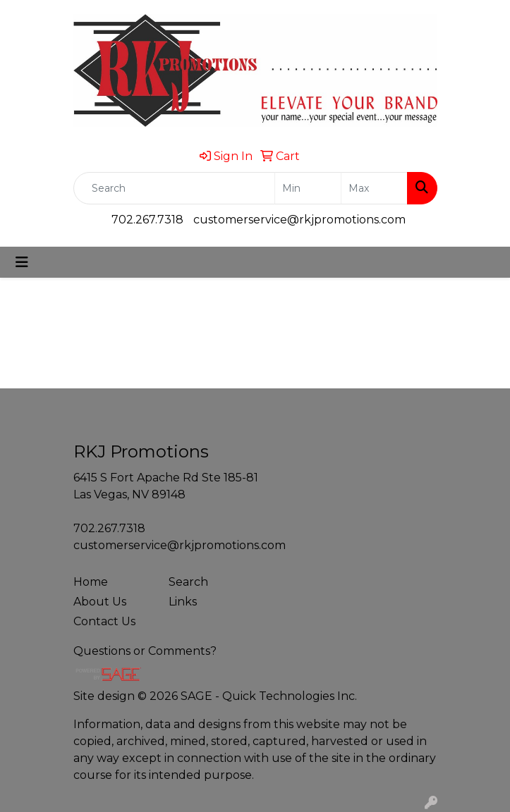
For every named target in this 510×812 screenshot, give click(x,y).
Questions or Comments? (145, 651)
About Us (100, 602)
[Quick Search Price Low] (308, 188)
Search (188, 582)
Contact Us (104, 621)
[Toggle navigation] (22, 262)
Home (91, 582)
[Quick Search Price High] (374, 188)
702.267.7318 (147, 220)
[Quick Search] (174, 188)
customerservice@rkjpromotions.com (299, 220)
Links (183, 602)
